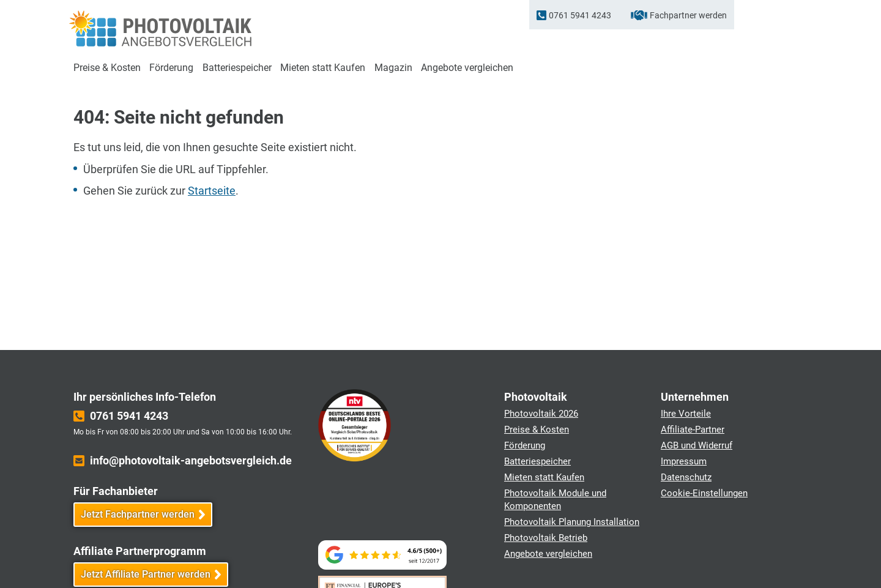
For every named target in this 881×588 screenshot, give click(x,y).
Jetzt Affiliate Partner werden (146, 574)
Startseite (212, 191)
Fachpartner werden (688, 15)
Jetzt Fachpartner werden (138, 514)
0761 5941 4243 (580, 15)
